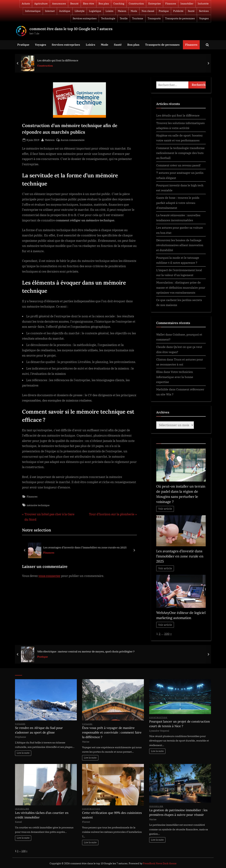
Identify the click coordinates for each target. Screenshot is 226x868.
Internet (50, 11)
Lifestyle (80, 11)
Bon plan (104, 4)
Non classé (148, 11)
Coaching (119, 4)
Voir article (165, 509)
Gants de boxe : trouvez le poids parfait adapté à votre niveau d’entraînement (178, 203)
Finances (171, 4)
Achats (26, 4)
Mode (134, 11)
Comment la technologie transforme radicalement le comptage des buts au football (180, 153)
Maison (122, 11)
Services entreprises (85, 18)
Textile (124, 18)
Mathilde (162, 389)
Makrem (50, 140)
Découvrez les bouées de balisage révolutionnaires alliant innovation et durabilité (180, 245)
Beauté (74, 4)
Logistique (95, 11)
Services (204, 11)
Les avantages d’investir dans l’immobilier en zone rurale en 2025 (85, 547)
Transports (154, 18)
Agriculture (41, 4)
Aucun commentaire (73, 140)
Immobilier (187, 4)
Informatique (33, 11)
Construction (136, 4)
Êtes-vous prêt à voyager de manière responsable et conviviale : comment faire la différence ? (112, 732)
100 (23, 851)
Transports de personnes (180, 18)
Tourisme (138, 18)
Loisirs (109, 11)
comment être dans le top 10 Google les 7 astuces (71, 29)
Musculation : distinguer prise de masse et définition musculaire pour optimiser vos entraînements (181, 287)
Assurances (59, 4)
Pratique (164, 11)
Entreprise (155, 4)
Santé (191, 11)
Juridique (65, 11)
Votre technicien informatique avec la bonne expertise (175, 377)
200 (167, 634)
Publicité (178, 11)
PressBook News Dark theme (160, 863)
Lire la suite (23, 753)
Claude (161, 347)
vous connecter (49, 576)
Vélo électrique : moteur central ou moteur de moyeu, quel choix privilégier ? (86, 651)
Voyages (204, 18)
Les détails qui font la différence (58, 60)
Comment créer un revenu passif (178, 165)
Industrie (203, 4)
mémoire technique (38, 505)
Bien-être (89, 4)
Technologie (108, 18)
